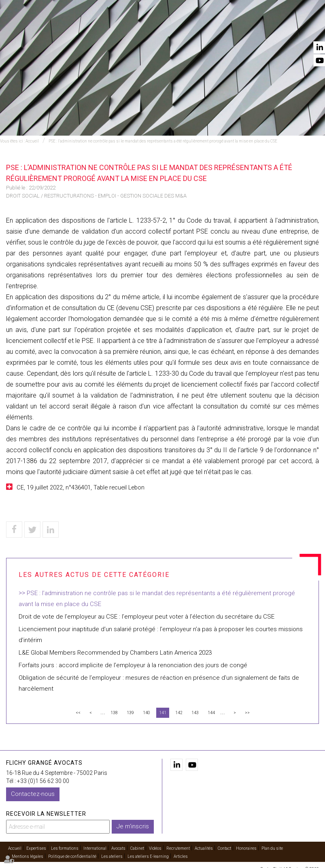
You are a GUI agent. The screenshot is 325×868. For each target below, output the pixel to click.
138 (114, 713)
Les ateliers (112, 856)
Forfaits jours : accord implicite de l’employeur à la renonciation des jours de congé (133, 665)
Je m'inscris (133, 826)
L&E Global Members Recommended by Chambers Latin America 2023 (115, 653)
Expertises (88, 29)
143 (195, 713)
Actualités (270, 29)
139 (130, 713)
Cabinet (206, 29)
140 (147, 713)
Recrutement (178, 848)
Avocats (173, 29)
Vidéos (236, 29)
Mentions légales (28, 856)
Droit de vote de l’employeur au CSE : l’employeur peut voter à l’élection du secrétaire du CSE (147, 617)
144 (211, 713)
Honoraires (246, 848)
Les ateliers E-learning (148, 856)
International (132, 29)
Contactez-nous (33, 794)
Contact (308, 29)
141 (163, 713)
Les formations (65, 848)
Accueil (52, 29)
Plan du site (272, 848)
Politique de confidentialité (72, 856)
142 (179, 713)
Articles (181, 856)
